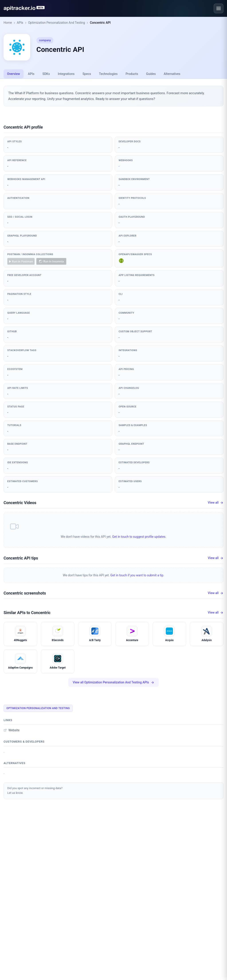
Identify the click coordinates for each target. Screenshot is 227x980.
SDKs (46, 74)
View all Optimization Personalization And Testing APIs (113, 682)
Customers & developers (24, 742)
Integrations (66, 74)
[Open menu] (219, 8)
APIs (20, 23)
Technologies (108, 74)
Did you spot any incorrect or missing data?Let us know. (35, 790)
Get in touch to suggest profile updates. (139, 537)
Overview (14, 74)
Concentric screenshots (25, 593)
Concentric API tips (21, 558)
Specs (87, 74)
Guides (151, 74)
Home (8, 23)
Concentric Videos (20, 503)
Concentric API (100, 23)
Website (12, 730)
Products (132, 74)
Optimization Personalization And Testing (57, 23)
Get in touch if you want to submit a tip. (137, 575)
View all (216, 503)
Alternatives (172, 74)
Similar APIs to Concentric (27, 613)
